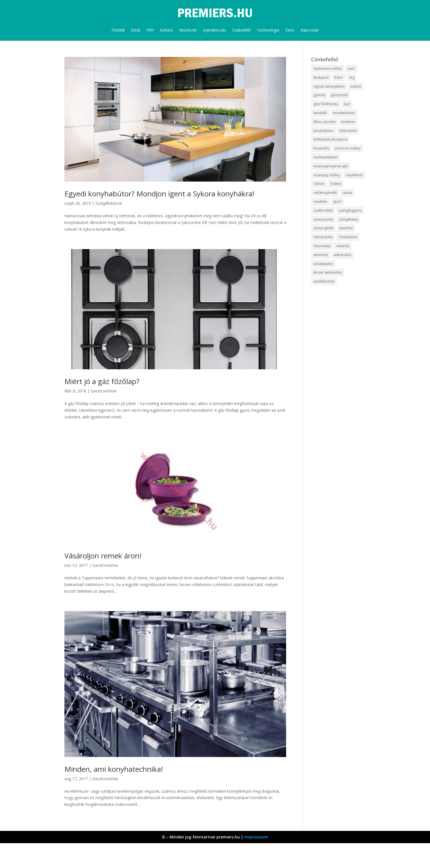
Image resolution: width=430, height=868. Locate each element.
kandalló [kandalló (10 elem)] (320, 113)
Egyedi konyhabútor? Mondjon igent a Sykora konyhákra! (159, 194)
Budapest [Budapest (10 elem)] (321, 77)
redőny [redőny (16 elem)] (336, 184)
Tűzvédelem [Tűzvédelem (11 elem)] (348, 237)
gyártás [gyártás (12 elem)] (319, 95)
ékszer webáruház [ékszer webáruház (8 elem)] (328, 272)
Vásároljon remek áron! (103, 556)
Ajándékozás (215, 30)
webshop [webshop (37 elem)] (321, 255)
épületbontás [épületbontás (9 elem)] (324, 281)
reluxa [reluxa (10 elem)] (347, 193)
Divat (136, 30)
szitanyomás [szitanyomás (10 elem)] (323, 219)
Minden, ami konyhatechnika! (114, 769)
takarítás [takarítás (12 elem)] (346, 228)
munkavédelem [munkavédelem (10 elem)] (326, 157)
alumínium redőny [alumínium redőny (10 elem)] (328, 68)
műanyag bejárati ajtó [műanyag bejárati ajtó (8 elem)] (331, 166)
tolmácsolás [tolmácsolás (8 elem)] (323, 237)
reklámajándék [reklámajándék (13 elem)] (325, 193)
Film (150, 30)
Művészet (188, 30)
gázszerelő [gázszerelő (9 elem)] (339, 95)
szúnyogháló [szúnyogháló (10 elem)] (323, 228)
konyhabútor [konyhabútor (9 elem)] (324, 131)
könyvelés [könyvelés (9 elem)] (321, 148)
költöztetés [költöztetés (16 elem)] (348, 131)
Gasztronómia (103, 391)
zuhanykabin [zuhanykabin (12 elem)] (323, 264)
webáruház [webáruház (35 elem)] (343, 255)
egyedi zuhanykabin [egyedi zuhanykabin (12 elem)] (329, 86)
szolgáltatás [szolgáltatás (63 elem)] (348, 219)
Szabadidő (241, 30)
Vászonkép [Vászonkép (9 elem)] (322, 246)
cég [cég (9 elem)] (352, 77)
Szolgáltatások (109, 203)
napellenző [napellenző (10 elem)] (354, 175)
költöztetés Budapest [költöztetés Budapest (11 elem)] (330, 139)
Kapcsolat (310, 30)
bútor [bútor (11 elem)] (339, 77)
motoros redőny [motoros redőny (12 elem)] (348, 148)
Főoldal (118, 30)
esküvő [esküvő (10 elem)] (356, 86)
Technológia (268, 30)
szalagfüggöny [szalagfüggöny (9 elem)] (350, 210)
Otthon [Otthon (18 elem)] (319, 184)
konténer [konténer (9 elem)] (348, 122)
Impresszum (256, 837)
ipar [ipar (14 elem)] (347, 104)
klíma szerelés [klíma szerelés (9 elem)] (325, 122)
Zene (290, 30)
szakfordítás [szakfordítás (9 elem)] (323, 210)
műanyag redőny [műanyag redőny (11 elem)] (327, 175)
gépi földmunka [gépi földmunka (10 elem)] (326, 104)
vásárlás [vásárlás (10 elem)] (343, 246)
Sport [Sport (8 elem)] (337, 202)
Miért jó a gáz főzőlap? (102, 381)
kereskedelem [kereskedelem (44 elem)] (344, 113)
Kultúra (166, 30)
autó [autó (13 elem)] (351, 68)
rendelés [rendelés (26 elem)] (320, 202)
